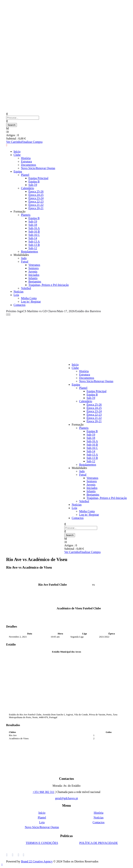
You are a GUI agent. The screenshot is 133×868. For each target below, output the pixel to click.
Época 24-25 (36, 195)
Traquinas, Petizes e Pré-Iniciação (49, 285)
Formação (20, 211)
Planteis (26, 215)
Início (17, 151)
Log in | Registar (31, 302)
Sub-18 (33, 225)
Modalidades (21, 255)
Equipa (18, 171)
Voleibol (26, 288)
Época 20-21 (36, 208)
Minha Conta (29, 298)
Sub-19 (33, 185)
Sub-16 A (34, 228)
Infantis (33, 278)
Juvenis (33, 272)
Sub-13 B (34, 245)
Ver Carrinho (14, 142)
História (26, 158)
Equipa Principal (38, 178)
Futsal (25, 262)
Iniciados (34, 275)
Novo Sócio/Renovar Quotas (38, 168)
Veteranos (34, 265)
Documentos (29, 165)
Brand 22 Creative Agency (37, 861)
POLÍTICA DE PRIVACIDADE (99, 843)
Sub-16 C (34, 235)
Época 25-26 (36, 191)
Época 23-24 (36, 198)
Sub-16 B (34, 231)
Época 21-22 (36, 205)
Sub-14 (33, 238)
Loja (16, 295)
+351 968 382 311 (43, 792)
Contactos (20, 305)
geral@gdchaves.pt (67, 798)
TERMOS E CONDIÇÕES (42, 843)
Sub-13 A (34, 242)
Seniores (34, 268)
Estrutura (26, 161)
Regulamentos (30, 252)
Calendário (27, 188)
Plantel (25, 175)
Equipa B (34, 181)
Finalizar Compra (32, 142)
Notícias (18, 292)
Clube (17, 155)
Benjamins (35, 282)
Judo (24, 258)
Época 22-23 (36, 201)
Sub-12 (33, 248)
